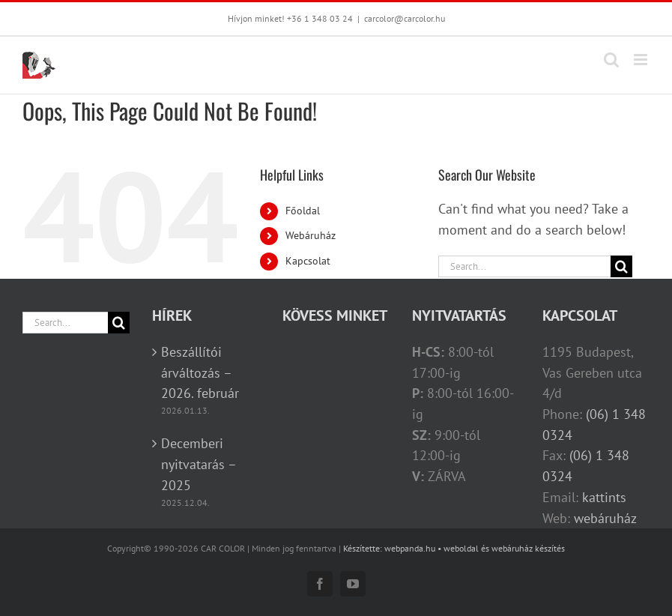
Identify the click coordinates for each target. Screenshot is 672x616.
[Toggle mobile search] (611, 60)
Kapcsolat (308, 261)
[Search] (621, 266)
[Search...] (524, 266)
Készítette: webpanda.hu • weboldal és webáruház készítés (454, 548)
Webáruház (311, 235)
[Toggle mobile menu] (642, 60)
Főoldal (303, 211)
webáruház (605, 518)
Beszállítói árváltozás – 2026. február (200, 372)
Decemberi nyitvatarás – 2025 (199, 464)
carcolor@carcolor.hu (405, 18)
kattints (604, 497)
